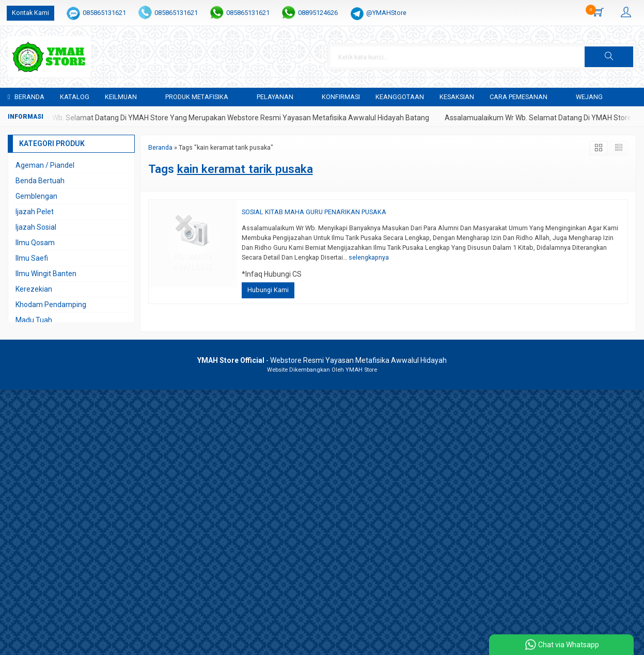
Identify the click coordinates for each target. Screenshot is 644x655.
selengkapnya (369, 257)
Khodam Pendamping (51, 305)
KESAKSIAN (457, 97)
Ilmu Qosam (35, 243)
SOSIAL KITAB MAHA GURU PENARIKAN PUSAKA (314, 212)
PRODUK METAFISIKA (197, 97)
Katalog (75, 97)
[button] (609, 57)
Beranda (26, 97)
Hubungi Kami (268, 290)
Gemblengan (36, 196)
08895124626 (318, 13)
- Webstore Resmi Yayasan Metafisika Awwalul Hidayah (322, 360)
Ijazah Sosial (36, 227)
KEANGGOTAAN (400, 97)
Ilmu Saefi (32, 258)
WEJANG (589, 97)
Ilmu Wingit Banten (46, 274)
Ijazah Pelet (35, 212)
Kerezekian (34, 289)
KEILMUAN (121, 97)
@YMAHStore (386, 13)
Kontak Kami (30, 13)
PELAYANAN (275, 97)
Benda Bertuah (40, 181)
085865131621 (104, 13)
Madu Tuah (34, 320)
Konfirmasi (341, 97)
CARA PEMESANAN (519, 97)
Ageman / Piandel (45, 165)
